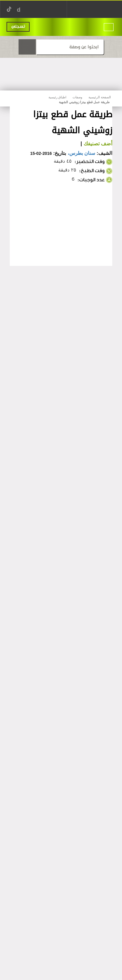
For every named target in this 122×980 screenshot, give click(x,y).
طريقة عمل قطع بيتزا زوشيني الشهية (84, 102)
